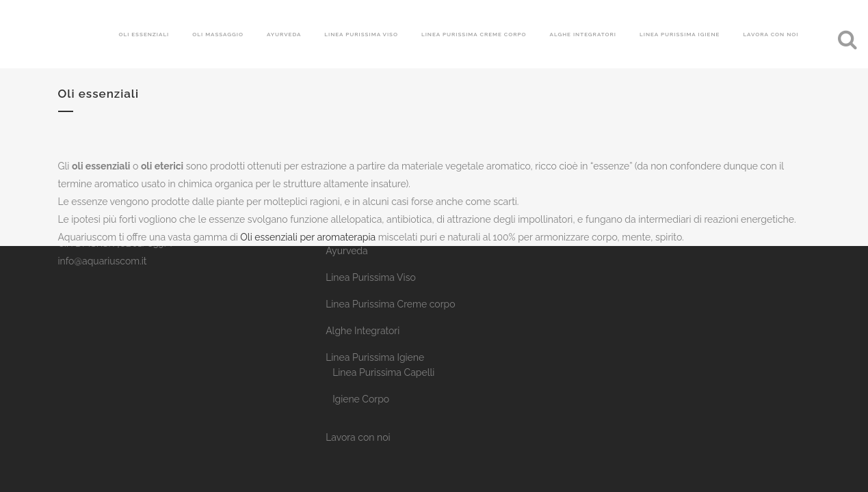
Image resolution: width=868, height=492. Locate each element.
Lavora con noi (358, 437)
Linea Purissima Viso (371, 277)
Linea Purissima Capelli (383, 372)
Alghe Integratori (363, 331)
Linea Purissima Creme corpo (390, 304)
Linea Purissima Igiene (375, 357)
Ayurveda (347, 251)
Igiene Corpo (361, 399)
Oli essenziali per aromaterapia (308, 237)
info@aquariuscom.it (103, 261)
